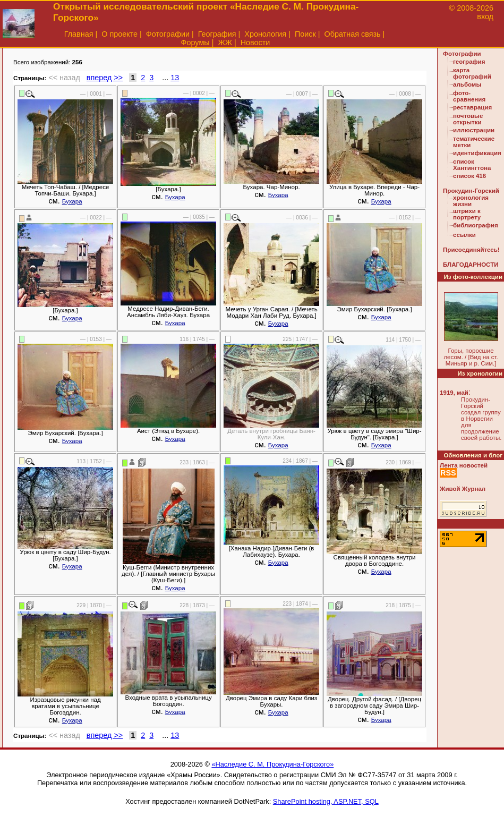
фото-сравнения (469, 96)
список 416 (469, 176)
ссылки (464, 235)
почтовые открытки (468, 119)
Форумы (195, 42)
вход (485, 16)
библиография (476, 225)
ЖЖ (225, 42)
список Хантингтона (472, 165)
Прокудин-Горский (471, 191)
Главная (79, 34)
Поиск (305, 34)
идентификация (477, 153)
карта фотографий (472, 73)
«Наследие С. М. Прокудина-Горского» (272, 764)
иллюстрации (474, 130)
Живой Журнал (463, 489)
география (469, 62)
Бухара (72, 201)
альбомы (467, 84)
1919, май (454, 393)
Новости (255, 42)
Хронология (265, 34)
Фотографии (168, 34)
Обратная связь (353, 34)
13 (175, 78)
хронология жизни (471, 201)
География (217, 34)
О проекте (119, 34)
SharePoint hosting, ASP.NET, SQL (326, 801)
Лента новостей (464, 465)
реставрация (472, 107)
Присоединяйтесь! (471, 250)
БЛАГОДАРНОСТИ (471, 265)
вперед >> (105, 78)
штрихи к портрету (467, 214)
